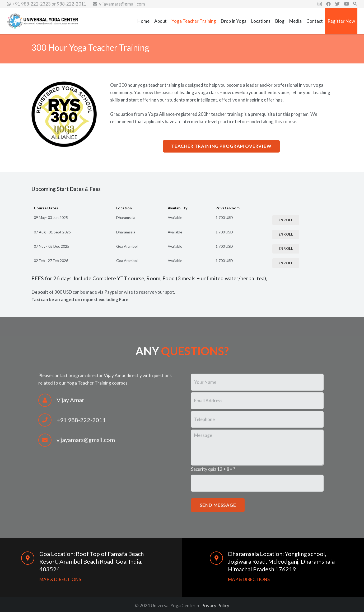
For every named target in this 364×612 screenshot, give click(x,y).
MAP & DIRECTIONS (60, 579)
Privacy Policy (215, 606)
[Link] (43, 21)
